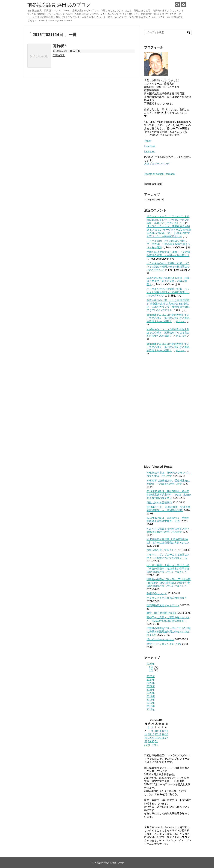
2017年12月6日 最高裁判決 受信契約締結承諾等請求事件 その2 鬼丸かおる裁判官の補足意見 (169, 495)
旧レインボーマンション (161, 639)
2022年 (151, 686)
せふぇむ (181, 321)
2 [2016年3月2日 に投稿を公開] (152, 728)
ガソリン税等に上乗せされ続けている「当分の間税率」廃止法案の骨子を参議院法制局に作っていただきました (168, 569)
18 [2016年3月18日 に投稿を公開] (160, 734)
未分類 (76, 51)
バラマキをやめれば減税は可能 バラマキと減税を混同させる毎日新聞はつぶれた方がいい (168, 267)
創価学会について (157, 593)
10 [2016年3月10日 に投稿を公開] (156, 731)
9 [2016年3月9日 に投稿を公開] (152, 731)
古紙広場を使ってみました (162, 550)
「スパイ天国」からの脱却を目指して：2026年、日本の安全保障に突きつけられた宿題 (168, 244)
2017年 (151, 703)
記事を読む (59, 55)
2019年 (151, 696)
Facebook (150, 146)
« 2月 (147, 745)
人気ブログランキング (157, 164)
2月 (151, 667)
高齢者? (60, 46)
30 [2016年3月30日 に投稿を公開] (153, 741)
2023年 (151, 683)
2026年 (151, 664)
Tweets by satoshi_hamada (159, 174)
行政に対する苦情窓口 (159, 503)
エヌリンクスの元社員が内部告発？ (167, 598)
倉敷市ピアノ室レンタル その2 (164, 644)
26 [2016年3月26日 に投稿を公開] (163, 738)
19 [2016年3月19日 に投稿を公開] (163, 734)
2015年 (151, 710)
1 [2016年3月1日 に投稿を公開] (149, 728)
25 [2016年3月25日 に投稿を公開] (160, 738)
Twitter (148, 141)
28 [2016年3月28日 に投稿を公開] (146, 741)
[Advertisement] (168, 410)
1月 (151, 671)
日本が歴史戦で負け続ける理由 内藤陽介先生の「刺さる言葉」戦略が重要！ (168, 281)
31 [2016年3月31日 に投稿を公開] (156, 741)
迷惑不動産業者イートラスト (163, 605)
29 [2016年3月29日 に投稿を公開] (149, 741)
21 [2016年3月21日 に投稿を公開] (146, 738)
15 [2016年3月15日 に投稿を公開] (149, 734)
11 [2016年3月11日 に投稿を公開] (160, 731)
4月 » (155, 745)
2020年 (151, 693)
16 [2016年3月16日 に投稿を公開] (153, 734)
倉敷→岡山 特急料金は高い (162, 613)
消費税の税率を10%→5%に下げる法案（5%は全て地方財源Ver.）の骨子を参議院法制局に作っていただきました (169, 583)
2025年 (151, 676)
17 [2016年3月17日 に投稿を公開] (156, 734)
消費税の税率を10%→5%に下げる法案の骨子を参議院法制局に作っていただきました (169, 632)
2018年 (151, 700)
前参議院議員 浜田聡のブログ (59, 5)
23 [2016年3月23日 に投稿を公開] (153, 738)
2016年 (151, 706)
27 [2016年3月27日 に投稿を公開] (167, 738)
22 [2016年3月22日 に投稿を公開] (149, 738)
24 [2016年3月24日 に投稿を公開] (156, 738)
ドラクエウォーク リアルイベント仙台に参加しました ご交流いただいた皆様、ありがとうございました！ (168, 220)
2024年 (151, 680)
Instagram (150, 152)
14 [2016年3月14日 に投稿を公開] (146, 734)
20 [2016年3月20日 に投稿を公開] (167, 734)
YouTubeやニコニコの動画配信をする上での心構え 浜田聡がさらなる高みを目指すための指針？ (168, 318)
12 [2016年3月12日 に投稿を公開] (163, 731)
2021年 (151, 690)
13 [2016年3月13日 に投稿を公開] (167, 731)
